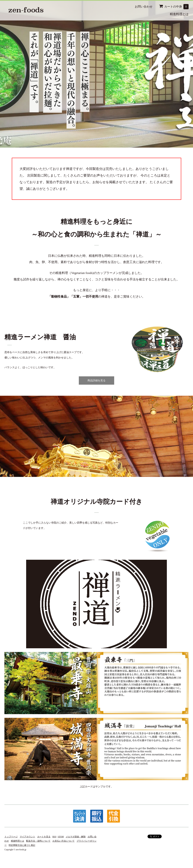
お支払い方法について (64, 841)
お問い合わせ (144, 7)
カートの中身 (174, 7)
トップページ (11, 837)
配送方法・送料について (38, 841)
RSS (54, 837)
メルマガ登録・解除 (76, 837)
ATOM (61, 837)
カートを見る (44, 837)
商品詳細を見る (96, 380)
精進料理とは (179, 14)
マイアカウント (27, 837)
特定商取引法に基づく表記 (22, 845)
